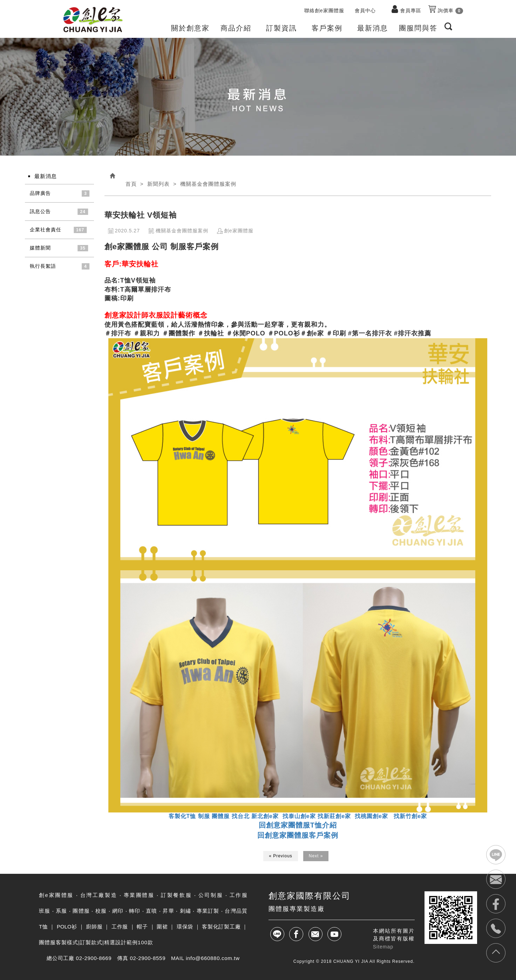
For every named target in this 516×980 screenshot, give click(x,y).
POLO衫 (67, 927)
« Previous (281, 856)
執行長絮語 (43, 266)
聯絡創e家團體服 (324, 11)
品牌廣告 (40, 193)
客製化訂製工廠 (221, 927)
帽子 (142, 927)
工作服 (120, 927)
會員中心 (365, 11)
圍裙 (162, 927)
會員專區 (411, 11)
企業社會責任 (46, 230)
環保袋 (185, 927)
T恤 (43, 927)
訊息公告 (40, 211)
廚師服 (94, 927)
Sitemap (383, 947)
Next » (316, 856)
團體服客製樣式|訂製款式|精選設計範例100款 (96, 942)
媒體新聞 (40, 248)
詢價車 (446, 9)
